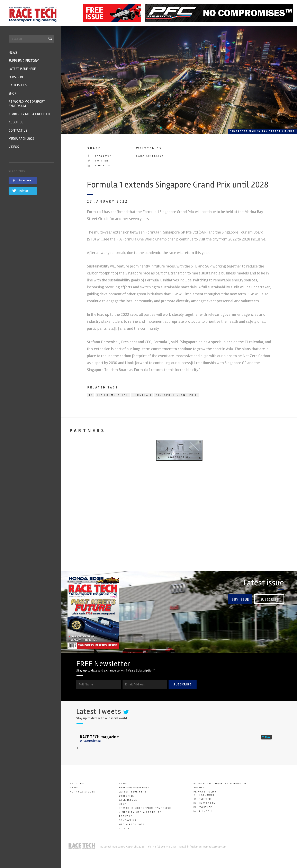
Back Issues (128, 800)
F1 (91, 395)
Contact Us (128, 820)
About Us (77, 784)
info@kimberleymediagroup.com (207, 847)
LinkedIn (99, 166)
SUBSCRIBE (182, 684)
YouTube (203, 807)
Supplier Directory (134, 788)
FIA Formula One (113, 395)
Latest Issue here (133, 792)
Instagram (205, 803)
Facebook (100, 156)
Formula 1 (142, 395)
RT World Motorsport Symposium (145, 808)
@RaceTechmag (90, 741)
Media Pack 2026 (132, 825)
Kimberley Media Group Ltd (140, 812)
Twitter (98, 161)
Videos (124, 829)
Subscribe (269, 599)
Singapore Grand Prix (177, 395)
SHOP (123, 804)
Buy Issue (240, 599)
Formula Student (84, 792)
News (74, 788)
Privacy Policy (205, 792)
